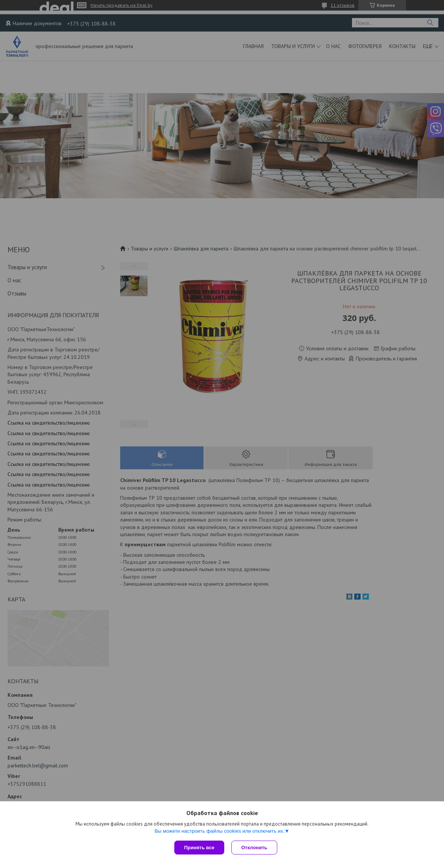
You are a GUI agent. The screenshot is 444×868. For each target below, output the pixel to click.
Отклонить (254, 848)
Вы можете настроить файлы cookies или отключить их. (219, 831)
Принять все (199, 848)
